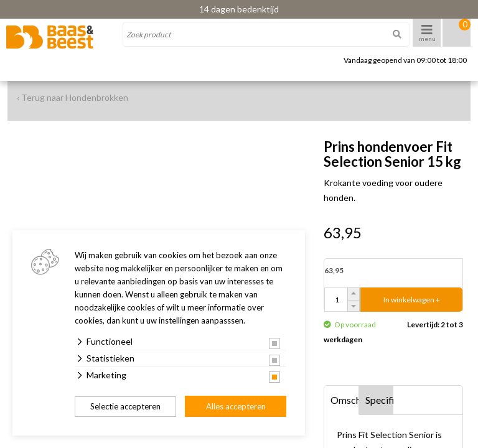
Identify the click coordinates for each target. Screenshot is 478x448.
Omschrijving (345, 400)
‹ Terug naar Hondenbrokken (73, 97)
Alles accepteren (236, 406)
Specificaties (380, 400)
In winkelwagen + (412, 300)
